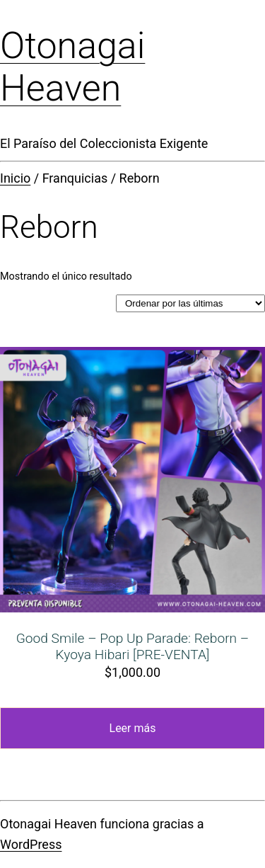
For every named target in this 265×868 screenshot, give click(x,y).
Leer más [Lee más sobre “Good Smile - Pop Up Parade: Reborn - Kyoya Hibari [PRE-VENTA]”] (133, 728)
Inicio (15, 178)
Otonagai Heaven (72, 67)
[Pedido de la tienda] (190, 303)
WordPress (31, 844)
